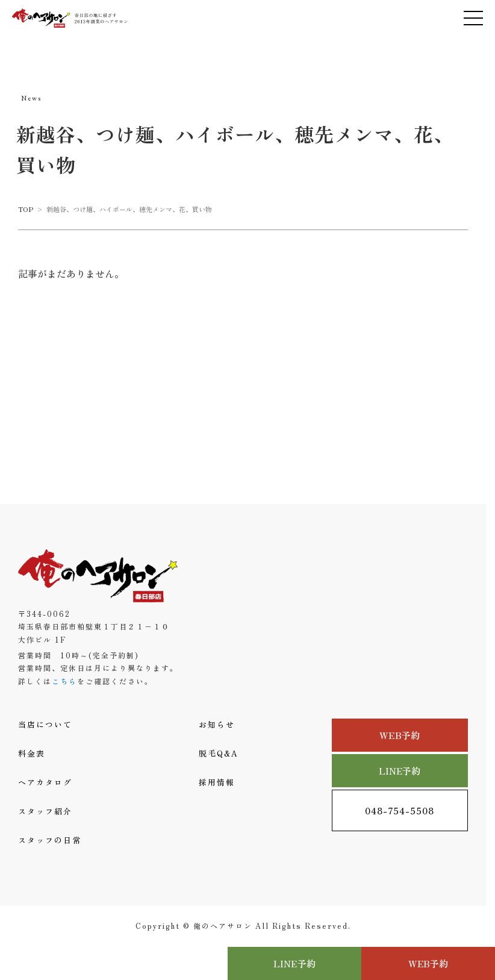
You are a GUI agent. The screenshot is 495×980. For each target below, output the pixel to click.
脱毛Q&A (219, 753)
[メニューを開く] (473, 18)
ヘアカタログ (45, 782)
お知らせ (217, 724)
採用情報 (217, 782)
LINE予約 (400, 771)
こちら (64, 681)
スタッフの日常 (50, 840)
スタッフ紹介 (45, 811)
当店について (45, 724)
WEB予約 (400, 735)
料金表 (32, 753)
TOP (26, 209)
